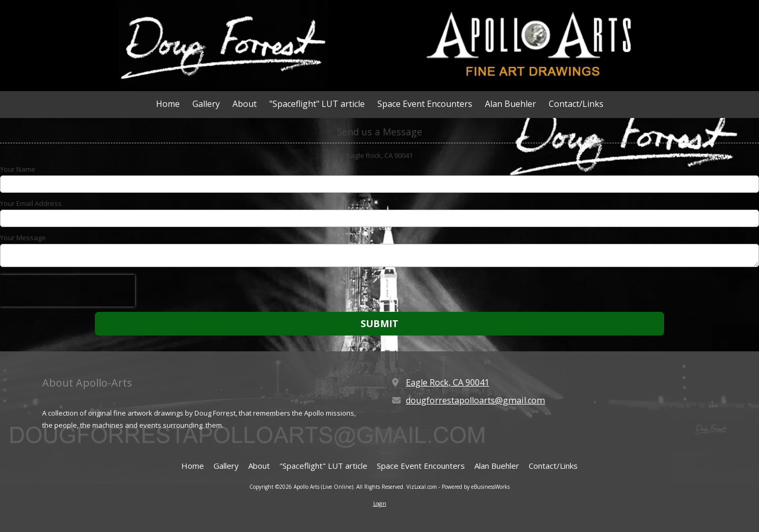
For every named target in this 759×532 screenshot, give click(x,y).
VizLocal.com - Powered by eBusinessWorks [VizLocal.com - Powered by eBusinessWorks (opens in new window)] (458, 487)
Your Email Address (31, 203)
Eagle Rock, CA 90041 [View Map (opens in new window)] (447, 382)
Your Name (18, 169)
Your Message (23, 238)
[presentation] (67, 291)
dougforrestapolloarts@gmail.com (475, 400)
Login (380, 504)
